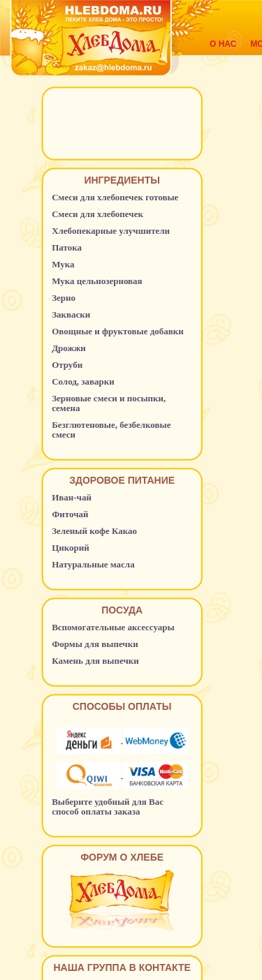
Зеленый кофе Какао (94, 531)
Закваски (71, 314)
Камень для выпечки (95, 661)
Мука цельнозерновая (97, 281)
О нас (223, 44)
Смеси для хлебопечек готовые (115, 197)
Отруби (67, 365)
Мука (63, 264)
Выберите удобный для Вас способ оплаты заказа (108, 807)
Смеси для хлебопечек (97, 214)
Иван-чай (72, 497)
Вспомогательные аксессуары (113, 627)
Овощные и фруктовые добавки (118, 331)
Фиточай (70, 514)
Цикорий (71, 548)
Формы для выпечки (95, 644)
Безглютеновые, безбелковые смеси (111, 430)
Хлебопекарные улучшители (111, 231)
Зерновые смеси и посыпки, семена (109, 403)
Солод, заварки (83, 381)
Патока (67, 247)
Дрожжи (69, 348)
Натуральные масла (93, 564)
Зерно (64, 298)
